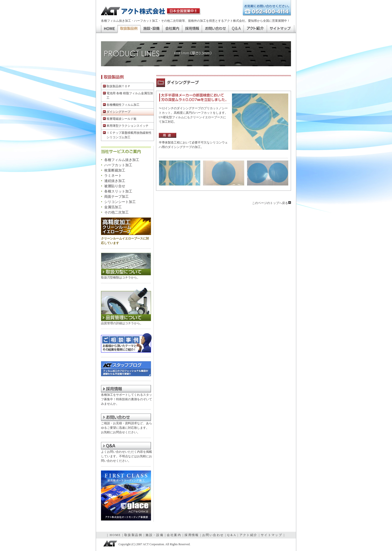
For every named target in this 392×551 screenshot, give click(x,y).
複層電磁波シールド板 (120, 119)
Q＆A (236, 29)
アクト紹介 (255, 29)
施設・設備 (151, 29)
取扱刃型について (126, 264)
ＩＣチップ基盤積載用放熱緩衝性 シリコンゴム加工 (127, 135)
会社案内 (172, 29)
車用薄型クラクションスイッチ (126, 126)
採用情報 (192, 29)
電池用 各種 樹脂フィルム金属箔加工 (128, 95)
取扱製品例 (133, 535)
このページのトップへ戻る (271, 203)
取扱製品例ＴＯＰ (117, 86)
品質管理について (126, 304)
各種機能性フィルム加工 (121, 105)
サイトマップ (280, 29)
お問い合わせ (215, 29)
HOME (109, 29)
